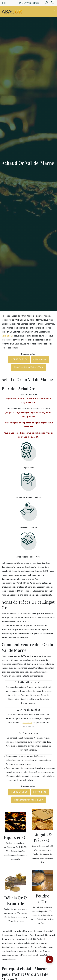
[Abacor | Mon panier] (53, 3)
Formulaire (40, 360)
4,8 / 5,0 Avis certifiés (29, 3)
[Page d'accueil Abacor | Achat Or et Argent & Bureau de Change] (12, 12)
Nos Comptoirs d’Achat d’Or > (29, 368)
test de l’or (27, 723)
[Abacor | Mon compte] (47, 3)
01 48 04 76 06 (19, 360)
